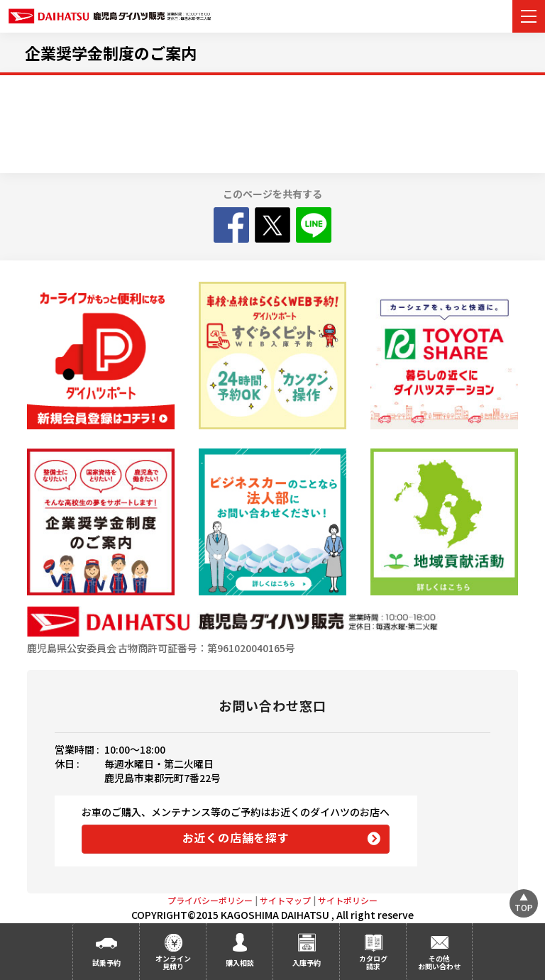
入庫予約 (307, 963)
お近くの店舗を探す (236, 837)
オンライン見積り (173, 962)
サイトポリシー (348, 900)
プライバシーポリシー (210, 900)
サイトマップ (285, 900)
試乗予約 (106, 963)
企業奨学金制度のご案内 (111, 53)
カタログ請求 (373, 962)
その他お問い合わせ (439, 962)
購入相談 (240, 963)
